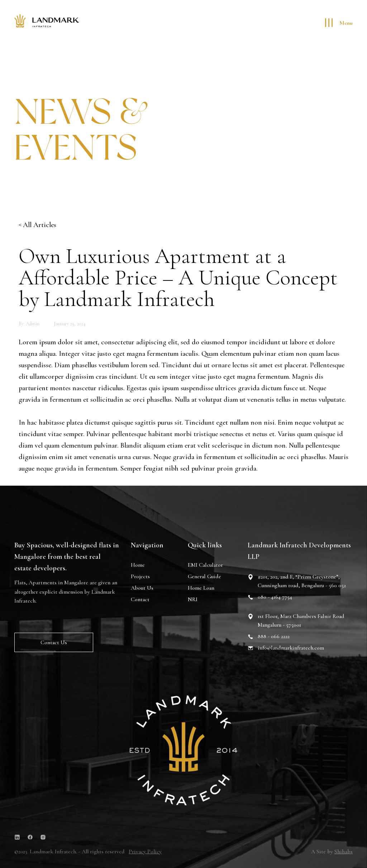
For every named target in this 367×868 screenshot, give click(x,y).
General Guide (204, 578)
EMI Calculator (205, 566)
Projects (140, 577)
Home (138, 566)
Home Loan (201, 589)
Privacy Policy (145, 852)
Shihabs (344, 852)
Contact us (54, 643)
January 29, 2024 (70, 324)
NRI (193, 601)
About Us (142, 589)
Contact (140, 600)
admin (33, 324)
